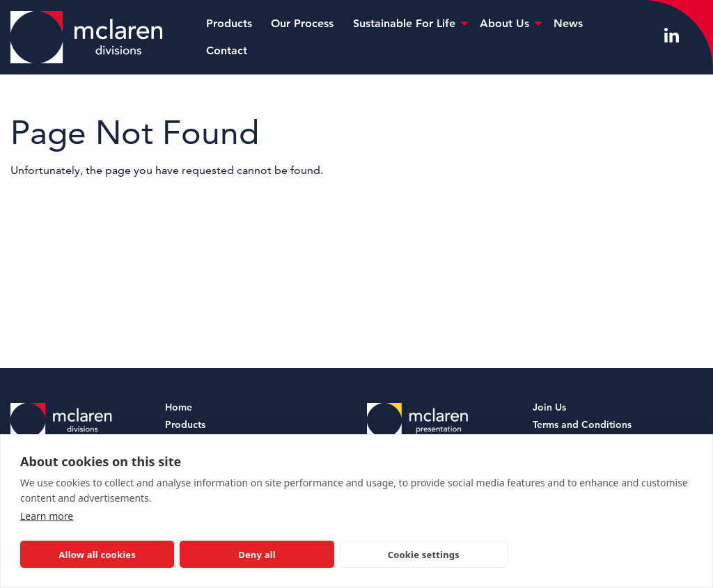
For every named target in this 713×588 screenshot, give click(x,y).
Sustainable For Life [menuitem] (404, 23)
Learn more (47, 516)
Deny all (257, 555)
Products (185, 426)
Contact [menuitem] (227, 50)
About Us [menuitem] (504, 23)
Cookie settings (424, 555)
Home (179, 408)
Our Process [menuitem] (302, 23)
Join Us (549, 408)
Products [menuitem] (229, 23)
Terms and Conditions (582, 426)
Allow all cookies (97, 555)
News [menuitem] (568, 23)
